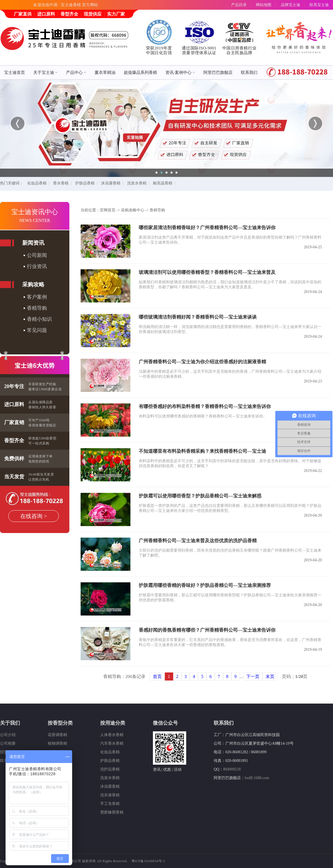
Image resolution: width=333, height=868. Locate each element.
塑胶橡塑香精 (112, 812)
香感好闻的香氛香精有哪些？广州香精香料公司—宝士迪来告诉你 (207, 630)
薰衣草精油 (105, 72)
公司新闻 (37, 255)
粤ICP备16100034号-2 (148, 861)
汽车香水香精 (112, 743)
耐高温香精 (163, 183)
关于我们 (10, 723)
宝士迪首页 (15, 72)
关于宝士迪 (46, 72)
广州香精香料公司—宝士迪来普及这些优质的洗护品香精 (198, 541)
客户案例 (37, 297)
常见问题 (37, 330)
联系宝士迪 (319, 5)
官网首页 (108, 210)
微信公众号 (165, 723)
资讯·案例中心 (180, 72)
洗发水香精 (137, 183)
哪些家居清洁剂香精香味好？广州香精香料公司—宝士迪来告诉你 (207, 228)
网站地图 (264, 5)
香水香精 (61, 183)
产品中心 (76, 72)
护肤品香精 (85, 183)
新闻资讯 (33, 243)
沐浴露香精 (111, 183)
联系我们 (249, 72)
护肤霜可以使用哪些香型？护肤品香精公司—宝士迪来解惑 (200, 496)
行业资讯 (37, 266)
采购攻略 (33, 284)
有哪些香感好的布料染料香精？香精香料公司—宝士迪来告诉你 (205, 407)
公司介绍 (8, 735)
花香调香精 (57, 735)
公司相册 (8, 743)
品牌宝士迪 (291, 5)
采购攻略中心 (133, 210)
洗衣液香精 (110, 795)
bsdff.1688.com (257, 778)
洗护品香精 (110, 769)
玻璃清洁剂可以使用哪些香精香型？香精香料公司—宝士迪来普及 (207, 272)
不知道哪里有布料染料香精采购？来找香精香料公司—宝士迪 (202, 451)
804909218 (232, 769)
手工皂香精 (110, 804)
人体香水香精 (112, 735)
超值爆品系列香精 (140, 72)
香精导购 (37, 308)
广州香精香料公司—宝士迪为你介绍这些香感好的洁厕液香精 (202, 362)
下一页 (253, 676)
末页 (270, 676)
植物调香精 (57, 743)
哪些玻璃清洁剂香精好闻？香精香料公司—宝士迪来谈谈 (198, 317)
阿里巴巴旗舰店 (218, 72)
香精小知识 (39, 319)
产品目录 (239, 5)
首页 (157, 676)
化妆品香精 (37, 183)
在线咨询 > (34, 516)
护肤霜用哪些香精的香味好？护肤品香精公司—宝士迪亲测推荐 (205, 585)
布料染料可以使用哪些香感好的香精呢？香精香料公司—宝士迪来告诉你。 (203, 416)
